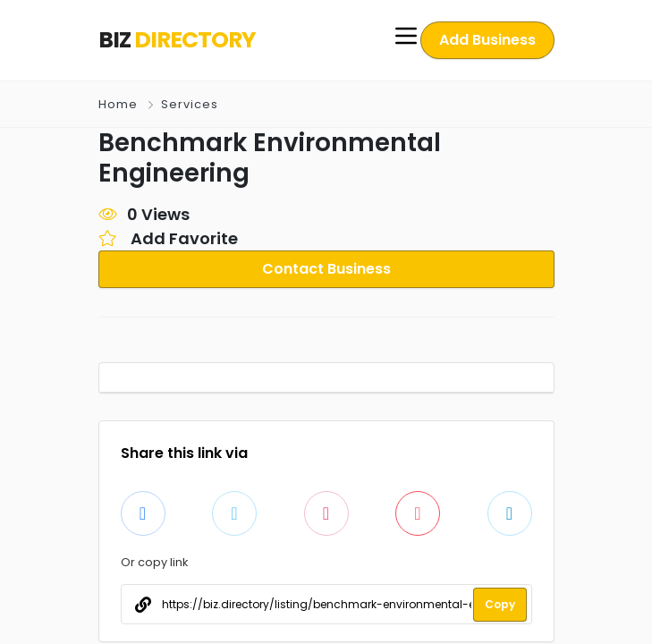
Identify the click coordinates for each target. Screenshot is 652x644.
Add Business (488, 40)
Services (188, 104)
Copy (500, 605)
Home (118, 104)
